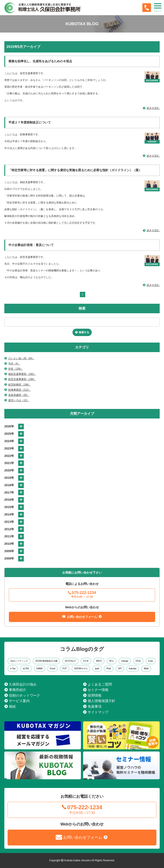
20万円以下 (70, 661)
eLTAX (26, 669)
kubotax (133, 669)
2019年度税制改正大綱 (46, 661)
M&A (146, 669)
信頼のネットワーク (24, 695)
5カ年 (86, 661)
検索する (84, 332)
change (125, 661)
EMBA (40, 669)
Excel (53, 669)
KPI (120, 669)
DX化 (138, 661)
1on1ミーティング (19, 661)
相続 (12, 706)
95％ (112, 661)
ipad (97, 669)
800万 (99, 661)
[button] (158, 8)
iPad (109, 669)
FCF (65, 669)
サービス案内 (19, 701)
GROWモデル (81, 669)
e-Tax (13, 669)
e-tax (151, 661)
